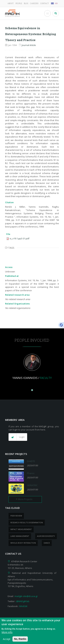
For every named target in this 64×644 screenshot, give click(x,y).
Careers (34, 3)
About (11, 3)
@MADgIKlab (23, 601)
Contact (45, 3)
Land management (20, 536)
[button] (18, 437)
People (19, 3)
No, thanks (20, 640)
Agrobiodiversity (46, 536)
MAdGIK (23, 606)
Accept (7, 641)
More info (7, 634)
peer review (16, 516)
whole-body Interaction (23, 543)
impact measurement (21, 529)
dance (47, 543)
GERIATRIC (32, 485)
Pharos (31, 473)
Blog (26, 3)
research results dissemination (27, 522)
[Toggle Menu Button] (47, 13)
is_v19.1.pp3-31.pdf (20, 238)
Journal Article (29, 45)
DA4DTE (31, 461)
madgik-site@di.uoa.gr (26, 596)
